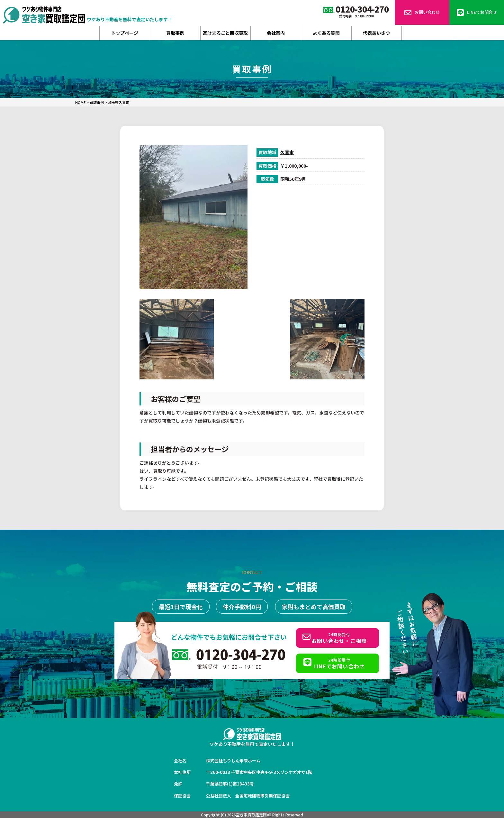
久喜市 (287, 152)
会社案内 (276, 33)
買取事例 (175, 33)
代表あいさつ (376, 33)
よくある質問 (326, 33)
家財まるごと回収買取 (225, 33)
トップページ (125, 33)
